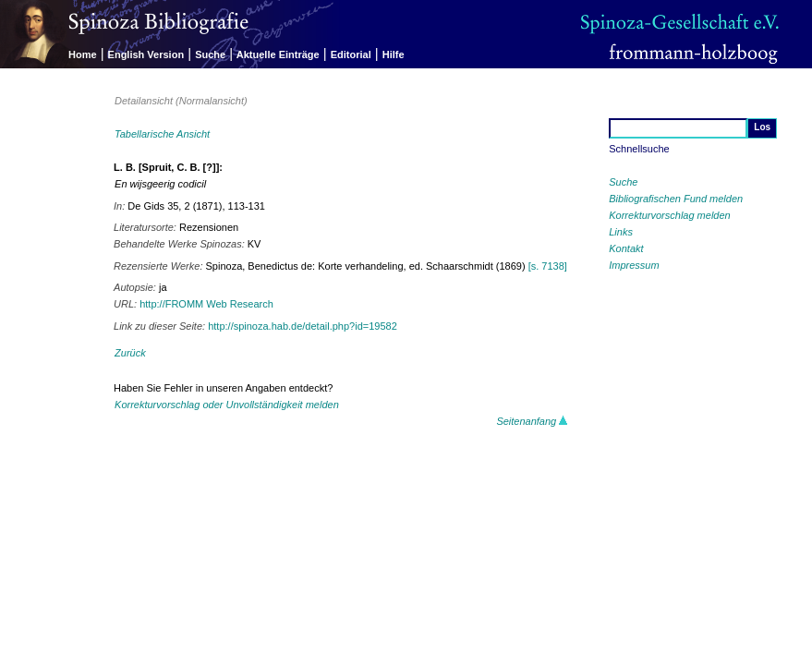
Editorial (351, 54)
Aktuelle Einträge (278, 54)
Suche (210, 54)
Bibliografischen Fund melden (676, 199)
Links (621, 232)
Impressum (634, 265)
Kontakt (626, 248)
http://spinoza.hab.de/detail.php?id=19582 (303, 326)
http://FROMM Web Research (206, 304)
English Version (146, 54)
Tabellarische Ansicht (162, 134)
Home (83, 54)
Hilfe (394, 54)
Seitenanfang (532, 421)
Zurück (130, 353)
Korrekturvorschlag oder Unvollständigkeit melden (227, 405)
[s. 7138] (548, 266)
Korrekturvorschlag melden (669, 215)
